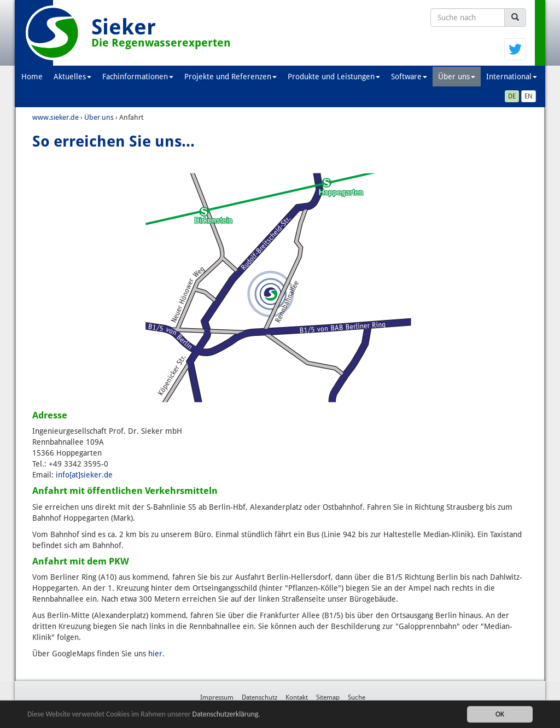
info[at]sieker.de (84, 475)
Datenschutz (259, 697)
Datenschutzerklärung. (226, 715)
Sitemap (328, 697)
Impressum (217, 697)
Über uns (457, 77)
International (512, 77)
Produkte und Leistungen (334, 77)
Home (32, 77)
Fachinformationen (138, 77)
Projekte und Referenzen (231, 77)
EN (529, 96)
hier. (156, 654)
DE (512, 96)
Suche (357, 697)
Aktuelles (72, 77)
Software (409, 77)
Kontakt (297, 697)
